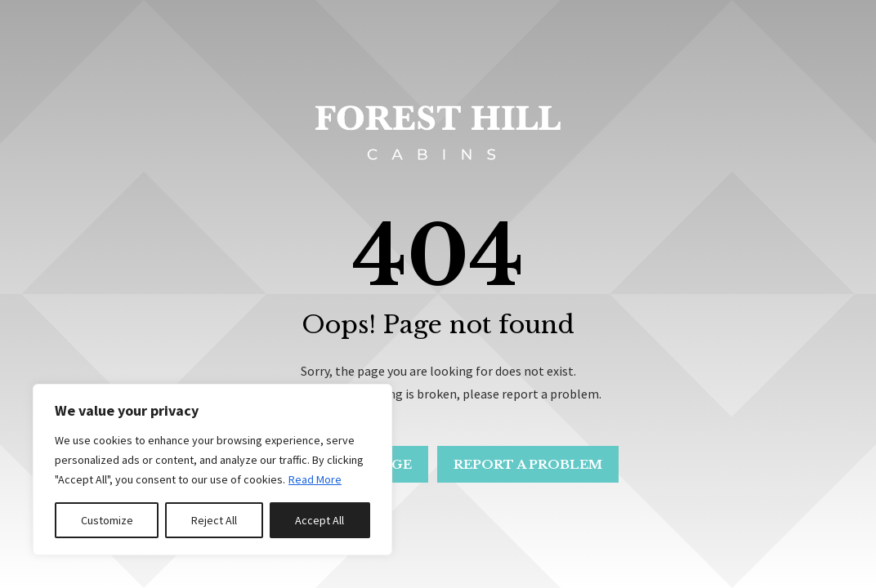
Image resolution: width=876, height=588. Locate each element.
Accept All (320, 520)
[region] (212, 470)
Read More (315, 479)
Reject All (214, 520)
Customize (107, 520)
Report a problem (530, 464)
